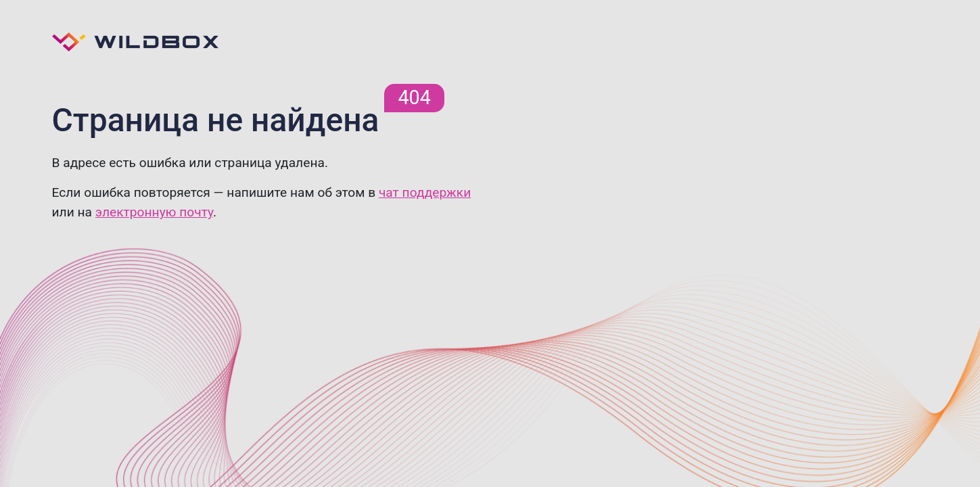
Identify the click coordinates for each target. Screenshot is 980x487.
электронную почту (154, 212)
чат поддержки (425, 192)
